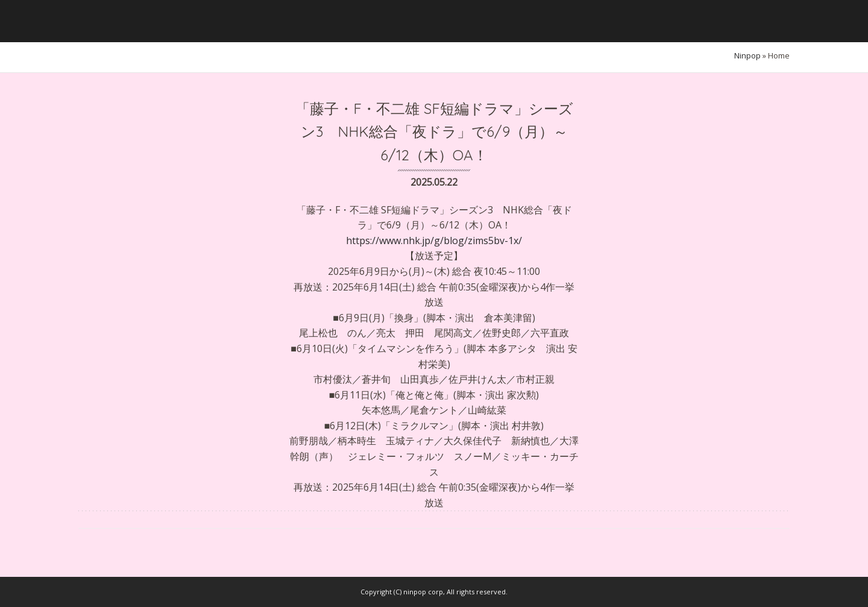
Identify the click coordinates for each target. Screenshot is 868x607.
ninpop (747, 55)
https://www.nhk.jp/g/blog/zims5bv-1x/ (434, 241)
